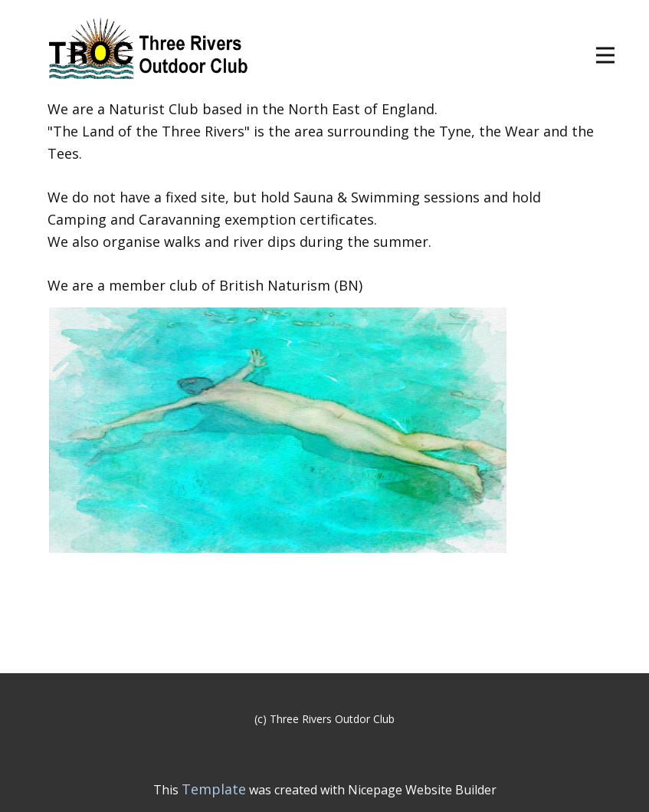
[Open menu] (605, 55)
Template (214, 789)
